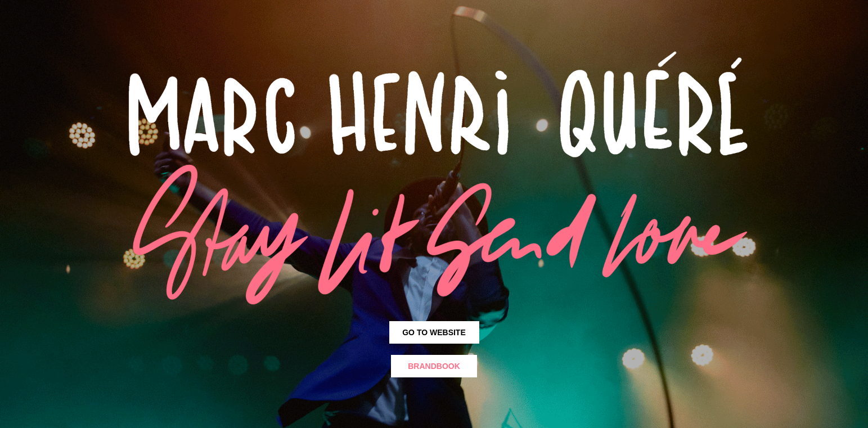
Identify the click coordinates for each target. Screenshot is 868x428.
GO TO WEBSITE (434, 332)
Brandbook (434, 366)
